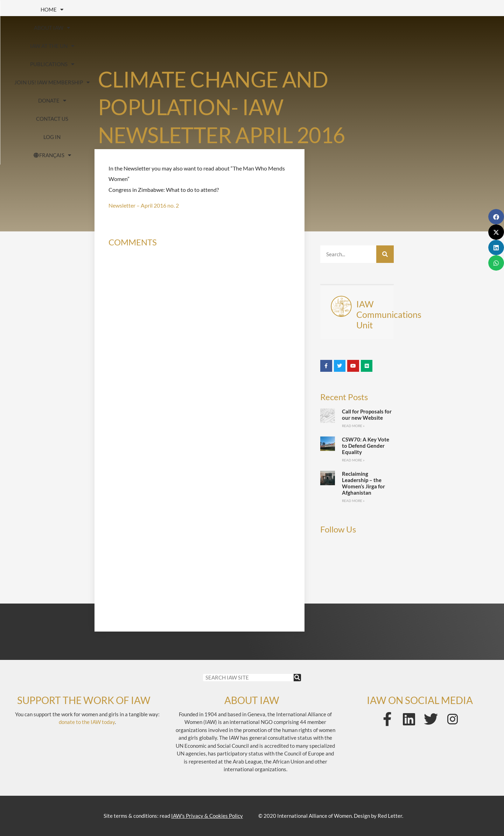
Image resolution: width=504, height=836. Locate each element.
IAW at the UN (163, 10)
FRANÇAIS (275, 28)
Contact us (463, 9)
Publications (236, 10)
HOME (36, 10)
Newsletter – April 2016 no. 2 (144, 205)
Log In (219, 28)
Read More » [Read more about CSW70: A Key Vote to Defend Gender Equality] (353, 460)
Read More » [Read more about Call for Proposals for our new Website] (353, 426)
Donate (405, 10)
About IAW (94, 10)
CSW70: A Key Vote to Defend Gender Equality (366, 446)
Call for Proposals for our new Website (367, 414)
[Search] (385, 254)
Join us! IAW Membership (324, 10)
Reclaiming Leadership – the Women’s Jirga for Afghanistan (363, 483)
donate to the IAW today (87, 722)
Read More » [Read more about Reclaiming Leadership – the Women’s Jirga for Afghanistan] (353, 501)
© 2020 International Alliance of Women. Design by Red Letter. (331, 816)
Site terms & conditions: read (173, 816)
